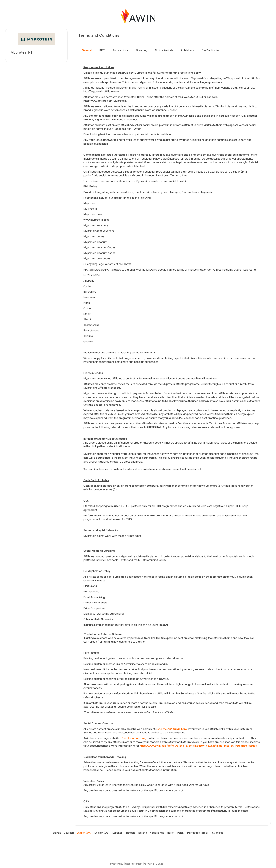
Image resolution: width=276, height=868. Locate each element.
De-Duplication (211, 50)
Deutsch (69, 833)
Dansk (57, 833)
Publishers (187, 50)
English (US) (102, 833)
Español (117, 833)
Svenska (217, 833)
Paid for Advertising (134, 738)
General (87, 50)
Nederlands (157, 833)
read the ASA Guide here (172, 729)
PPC (102, 50)
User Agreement (134, 864)
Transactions (120, 50)
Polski (181, 833)
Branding (142, 50)
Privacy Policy (116, 864)
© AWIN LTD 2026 (154, 864)
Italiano (142, 833)
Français (130, 833)
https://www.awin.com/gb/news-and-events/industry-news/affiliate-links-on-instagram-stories (198, 746)
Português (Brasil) (198, 833)
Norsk (171, 833)
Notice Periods (164, 50)
